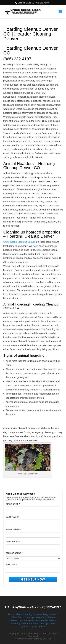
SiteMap (54, 614)
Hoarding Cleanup (20, 623)
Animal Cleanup (39, 623)
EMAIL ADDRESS (15, 541)
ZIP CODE (11, 565)
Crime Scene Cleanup (22, 617)
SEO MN (47, 639)
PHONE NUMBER (15, 529)
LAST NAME (13, 517)
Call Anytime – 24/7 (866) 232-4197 (33, 607)
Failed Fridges (38, 627)
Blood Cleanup (27, 620)
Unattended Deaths (46, 620)
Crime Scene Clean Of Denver (19, 242)
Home (11, 614)
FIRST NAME (13, 504)
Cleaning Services (33, 614)
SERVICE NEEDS (14, 553)
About (19, 614)
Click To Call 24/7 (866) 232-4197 (33, 3)
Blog (46, 614)
